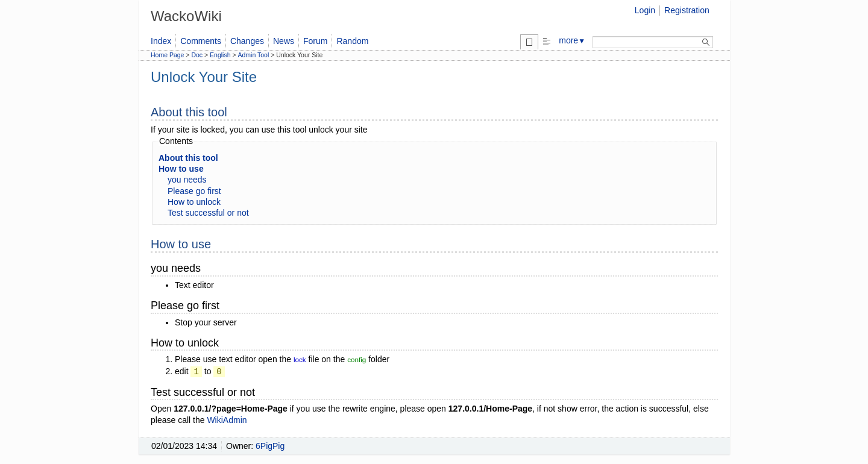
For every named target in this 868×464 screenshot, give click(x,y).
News (284, 41)
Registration (687, 10)
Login (645, 10)
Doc (197, 55)
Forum (315, 41)
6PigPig (270, 446)
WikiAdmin (227, 420)
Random (352, 41)
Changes (247, 41)
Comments (201, 41)
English (220, 55)
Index (161, 41)
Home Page (167, 55)
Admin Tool (254, 55)
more (572, 40)
